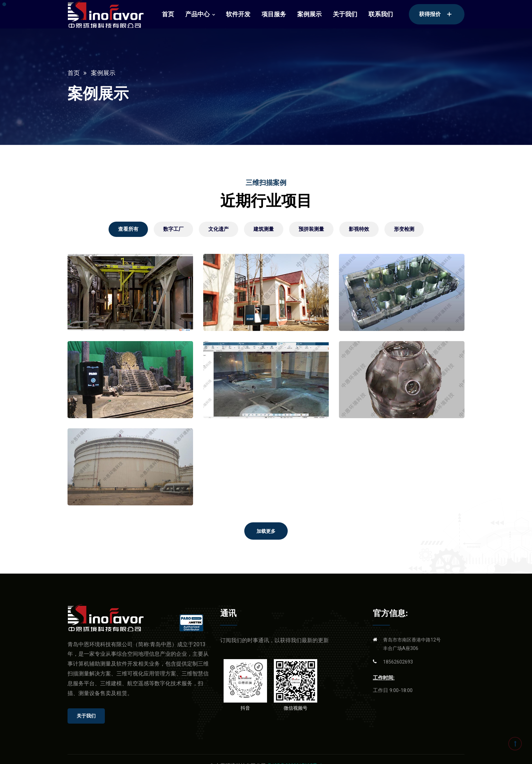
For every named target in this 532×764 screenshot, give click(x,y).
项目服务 (274, 14)
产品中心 (197, 14)
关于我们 (345, 14)
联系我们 (381, 14)
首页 (168, 14)
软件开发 (238, 14)
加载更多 (266, 531)
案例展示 (309, 14)
